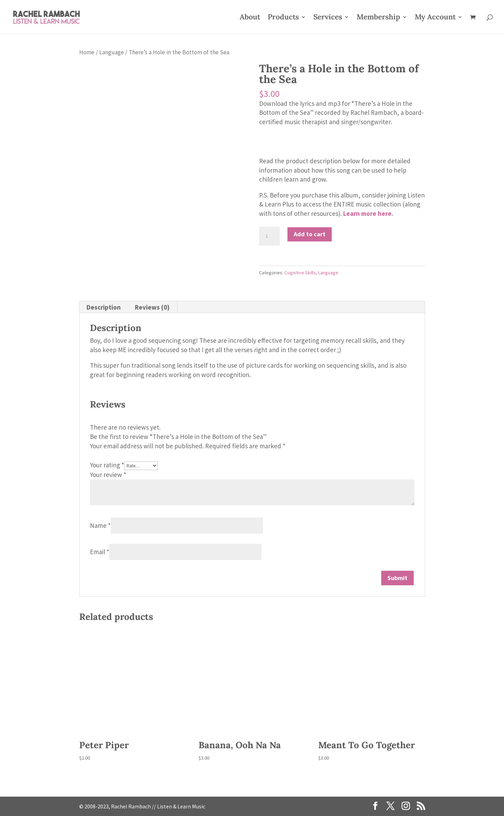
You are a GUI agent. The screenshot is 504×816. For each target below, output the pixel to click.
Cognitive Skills (300, 273)
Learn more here (367, 213)
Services (328, 18)
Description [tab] (104, 307)
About (250, 18)
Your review (108, 475)
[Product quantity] (269, 236)
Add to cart (310, 234)
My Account (435, 18)
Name (100, 525)
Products (283, 18)
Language (112, 52)
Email (100, 552)
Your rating (107, 465)
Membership (378, 18)
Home (87, 52)
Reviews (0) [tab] (152, 307)
